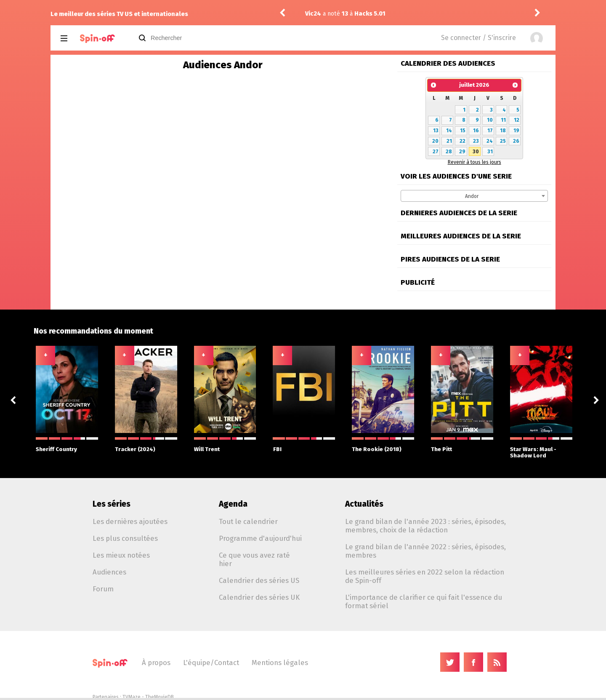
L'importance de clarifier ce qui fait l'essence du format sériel (424, 601)
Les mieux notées (121, 555)
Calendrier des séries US (259, 580)
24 (490, 141)
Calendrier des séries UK (259, 597)
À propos (156, 663)
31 (490, 152)
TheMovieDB (159, 697)
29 (462, 152)
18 (503, 131)
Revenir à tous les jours (474, 162)
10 (490, 120)
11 (503, 120)
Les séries (112, 504)
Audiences (109, 572)
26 (516, 141)
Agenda (233, 504)
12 (517, 120)
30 (476, 152)
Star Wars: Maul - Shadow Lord (541, 448)
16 (476, 131)
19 (516, 131)
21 (449, 141)
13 (436, 131)
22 (462, 141)
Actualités (364, 504)
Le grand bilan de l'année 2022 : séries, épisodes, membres (425, 551)
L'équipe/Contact (211, 663)
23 (476, 141)
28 (449, 152)
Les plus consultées (125, 538)
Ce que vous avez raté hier (254, 559)
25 (503, 141)
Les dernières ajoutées (130, 521)
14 (449, 131)
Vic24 (314, 14)
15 (463, 131)
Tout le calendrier (248, 521)
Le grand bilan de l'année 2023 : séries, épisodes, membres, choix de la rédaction (425, 526)
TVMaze (132, 697)
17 (490, 131)
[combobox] (474, 196)
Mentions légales (280, 663)
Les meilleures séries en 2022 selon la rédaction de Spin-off (425, 576)
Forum (103, 589)
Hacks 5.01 (371, 14)
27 (436, 152)
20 (435, 141)
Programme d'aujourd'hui (260, 538)
